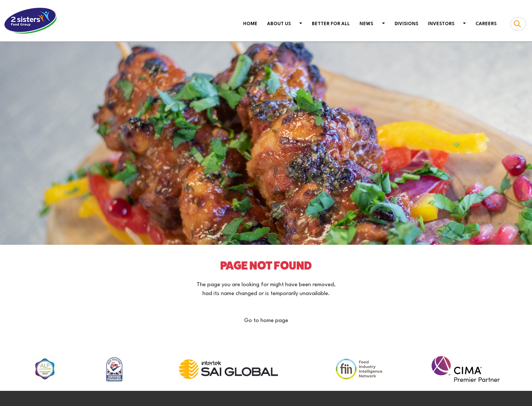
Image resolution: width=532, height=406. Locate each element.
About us (279, 24)
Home (252, 23)
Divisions (406, 24)
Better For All (331, 24)
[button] (300, 24)
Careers (486, 24)
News (366, 24)
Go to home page (266, 321)
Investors (441, 24)
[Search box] (518, 24)
